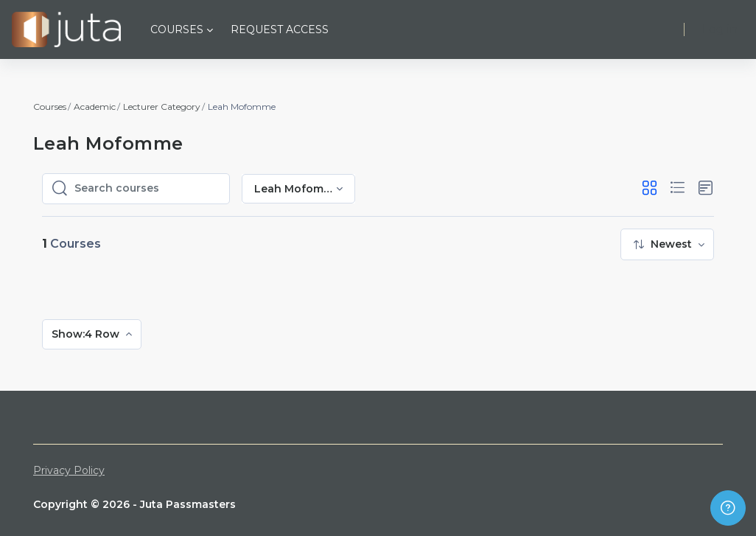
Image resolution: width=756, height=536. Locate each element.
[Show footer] (728, 508)
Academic (95, 107)
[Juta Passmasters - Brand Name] (66, 29)
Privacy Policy (69, 470)
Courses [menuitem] (177, 29)
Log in (720, 29)
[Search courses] (147, 189)
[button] (650, 188)
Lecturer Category (162, 107)
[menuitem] (667, 244)
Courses (50, 107)
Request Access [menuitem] (280, 29)
